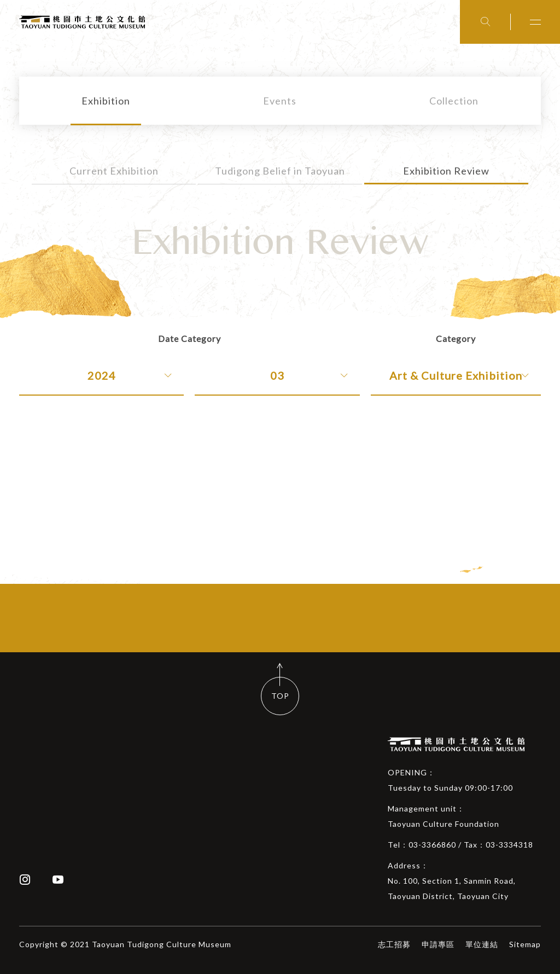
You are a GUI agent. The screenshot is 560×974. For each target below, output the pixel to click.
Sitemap (525, 944)
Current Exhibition (114, 171)
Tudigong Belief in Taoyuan (280, 171)
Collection (454, 101)
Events (280, 101)
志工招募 (394, 944)
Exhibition (106, 101)
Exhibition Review (446, 171)
